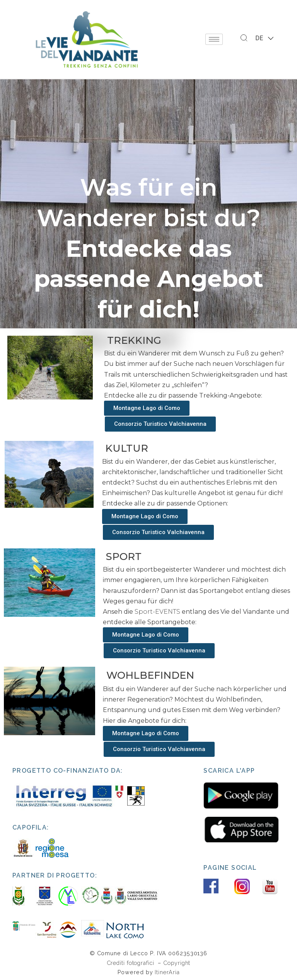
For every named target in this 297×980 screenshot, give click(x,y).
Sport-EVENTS (157, 612)
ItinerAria (167, 972)
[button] (147, 408)
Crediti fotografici (131, 963)
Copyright (177, 963)
